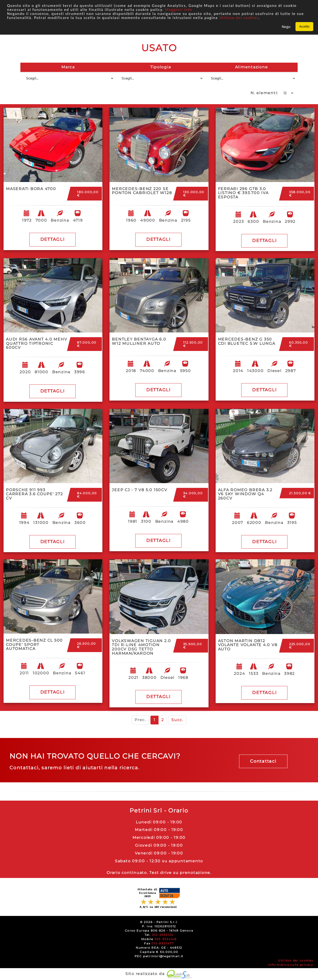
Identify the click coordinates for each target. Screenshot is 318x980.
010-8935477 (163, 943)
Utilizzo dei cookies (239, 18)
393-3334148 (165, 939)
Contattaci (263, 761)
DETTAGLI (52, 239)
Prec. (140, 720)
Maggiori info (179, 10)
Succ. (177, 720)
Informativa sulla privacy (291, 965)
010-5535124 (163, 935)
